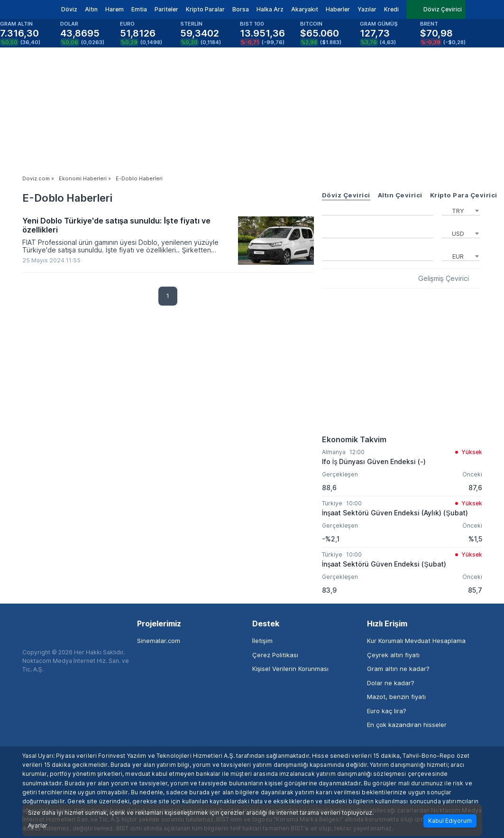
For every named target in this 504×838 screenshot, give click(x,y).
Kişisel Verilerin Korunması (291, 669)
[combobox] (461, 210)
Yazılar (367, 9)
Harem (115, 9)
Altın (91, 9)
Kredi (391, 9)
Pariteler (166, 9)
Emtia (139, 9)
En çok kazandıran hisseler (407, 725)
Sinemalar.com (159, 641)
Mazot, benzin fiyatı (396, 697)
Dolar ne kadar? (391, 683)
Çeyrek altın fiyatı (393, 655)
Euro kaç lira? (387, 711)
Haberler (338, 9)
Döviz (69, 9)
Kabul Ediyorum (450, 821)
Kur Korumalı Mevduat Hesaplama (416, 641)
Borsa (241, 9)
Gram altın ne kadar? (398, 669)
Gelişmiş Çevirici (444, 279)
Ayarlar (38, 826)
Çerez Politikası (275, 655)
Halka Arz (270, 9)
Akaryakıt (305, 9)
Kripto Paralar (205, 9)
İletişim (262, 641)
